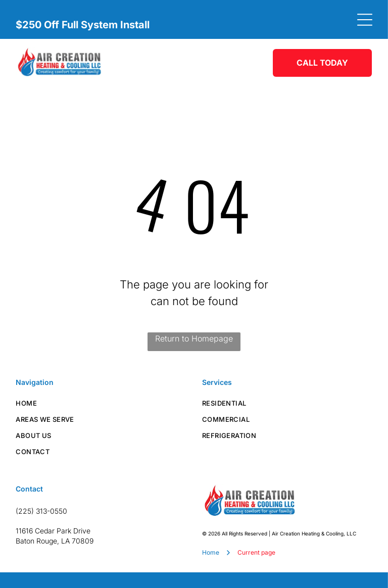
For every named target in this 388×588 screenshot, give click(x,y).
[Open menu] (365, 20)
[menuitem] (101, 403)
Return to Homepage (194, 338)
